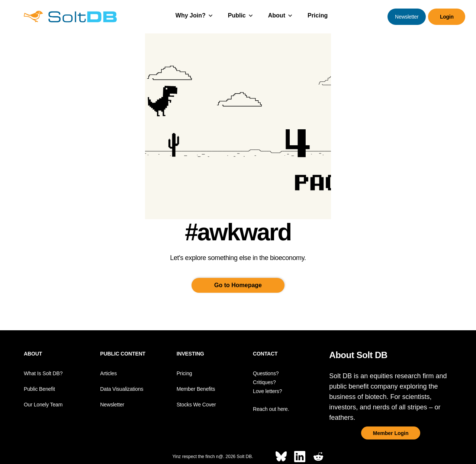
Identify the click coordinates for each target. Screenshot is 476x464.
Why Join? (191, 15)
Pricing (318, 15)
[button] (194, 17)
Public (237, 15)
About (277, 15)
